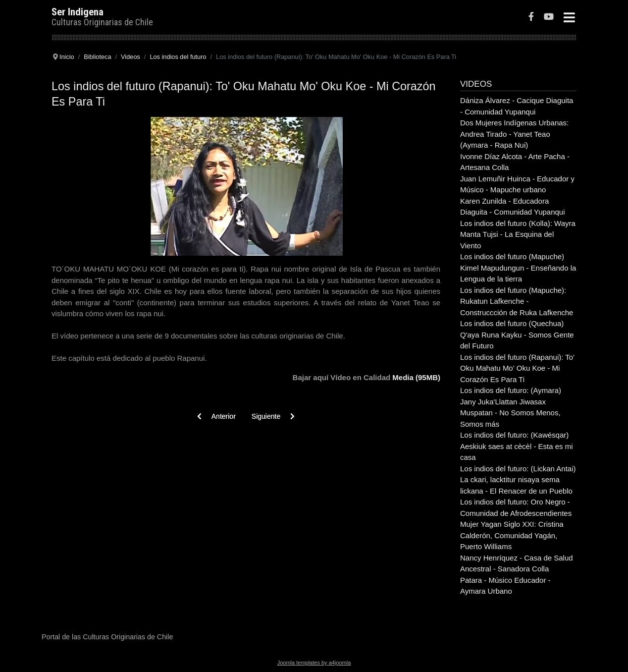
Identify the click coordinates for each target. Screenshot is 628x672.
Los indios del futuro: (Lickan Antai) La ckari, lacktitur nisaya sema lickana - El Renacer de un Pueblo (518, 480)
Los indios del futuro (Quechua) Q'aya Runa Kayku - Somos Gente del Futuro (517, 335)
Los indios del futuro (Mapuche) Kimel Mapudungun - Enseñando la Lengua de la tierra (518, 268)
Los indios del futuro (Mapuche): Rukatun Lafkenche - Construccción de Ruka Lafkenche (517, 301)
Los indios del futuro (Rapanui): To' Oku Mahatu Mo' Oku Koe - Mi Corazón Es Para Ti (517, 368)
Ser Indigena (78, 12)
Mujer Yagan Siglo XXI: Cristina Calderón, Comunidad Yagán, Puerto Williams (512, 535)
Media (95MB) (416, 377)
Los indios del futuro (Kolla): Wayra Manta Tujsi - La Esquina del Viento (518, 234)
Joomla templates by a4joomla (314, 663)
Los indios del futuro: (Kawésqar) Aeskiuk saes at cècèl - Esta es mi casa (517, 446)
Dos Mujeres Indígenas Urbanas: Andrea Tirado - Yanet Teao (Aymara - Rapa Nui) (514, 134)
